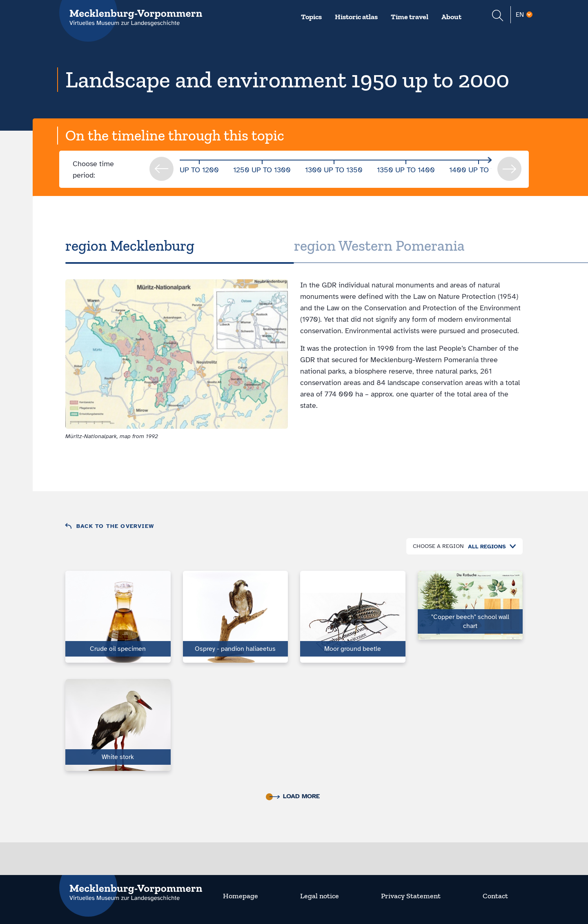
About (451, 17)
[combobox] (490, 547)
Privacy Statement (411, 896)
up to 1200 (199, 170)
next (509, 169)
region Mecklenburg (130, 246)
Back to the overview (115, 526)
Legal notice (320, 896)
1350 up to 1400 (406, 170)
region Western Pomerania (379, 246)
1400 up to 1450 (478, 170)
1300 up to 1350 (334, 170)
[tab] (180, 246)
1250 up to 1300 (262, 170)
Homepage (241, 896)
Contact (495, 896)
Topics (311, 17)
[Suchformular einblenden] (498, 17)
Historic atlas (356, 17)
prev (161, 169)
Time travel (410, 17)
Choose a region (438, 546)
